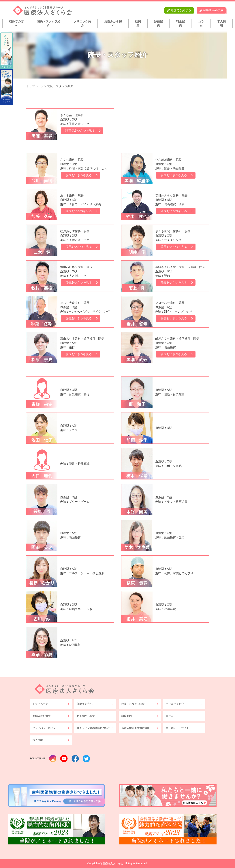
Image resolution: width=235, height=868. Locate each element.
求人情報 (221, 23)
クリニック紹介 (82, 23)
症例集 (138, 23)
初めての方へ (16, 23)
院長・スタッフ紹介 (49, 23)
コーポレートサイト (177, 728)
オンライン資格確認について (94, 728)
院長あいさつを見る (80, 175)
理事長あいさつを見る (81, 131)
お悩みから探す (113, 23)
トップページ (40, 704)
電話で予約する (179, 10)
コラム (201, 23)
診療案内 (159, 23)
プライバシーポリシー (45, 728)
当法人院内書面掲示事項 (136, 728)
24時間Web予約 (211, 10)
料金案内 (181, 23)
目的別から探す (86, 716)
